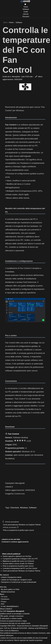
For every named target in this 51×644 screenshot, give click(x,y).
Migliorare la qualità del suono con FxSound (18, 561)
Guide (26, 12)
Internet (26, 14)
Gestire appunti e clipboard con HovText (17, 556)
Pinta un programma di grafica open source (18, 530)
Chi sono (4, 597)
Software (26, 9)
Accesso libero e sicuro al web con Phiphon (18, 564)
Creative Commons (39, 633)
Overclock (15, 508)
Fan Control (14, 434)
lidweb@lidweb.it (12, 606)
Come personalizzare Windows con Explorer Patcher (22, 525)
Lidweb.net (5, 580)
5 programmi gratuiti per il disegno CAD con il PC (20, 559)
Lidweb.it (4, 577)
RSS (3, 604)
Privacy (4, 602)
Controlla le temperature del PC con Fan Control (26, 50)
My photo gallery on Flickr (10, 589)
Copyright (3, 626)
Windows (24, 508)
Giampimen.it (6, 582)
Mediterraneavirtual (8, 592)
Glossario (26, 17)
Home (26, 7)
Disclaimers (5, 599)
